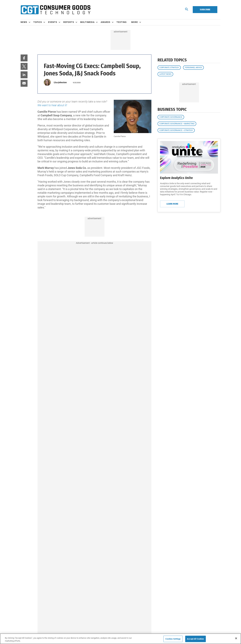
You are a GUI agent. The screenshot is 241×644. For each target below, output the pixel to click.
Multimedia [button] (87, 22)
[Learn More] (189, 157)
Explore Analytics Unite (176, 178)
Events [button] (53, 22)
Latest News (165, 74)
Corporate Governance (171, 117)
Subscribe (205, 10)
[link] (24, 58)
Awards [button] (106, 22)
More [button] (135, 22)
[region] (120, 639)
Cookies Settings (173, 639)
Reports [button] (69, 22)
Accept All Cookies (195, 639)
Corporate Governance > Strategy (176, 130)
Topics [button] (38, 22)
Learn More (172, 204)
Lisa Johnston (60, 82)
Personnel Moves (193, 68)
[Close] (236, 638)
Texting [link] (122, 22)
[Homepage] (55, 10)
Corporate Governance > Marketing (177, 124)
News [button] (24, 22)
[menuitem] (27, 22)
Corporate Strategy (169, 68)
